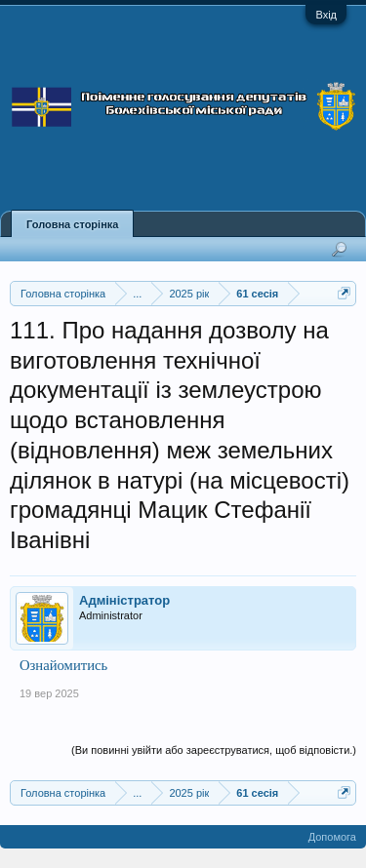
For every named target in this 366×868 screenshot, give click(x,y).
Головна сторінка (72, 224)
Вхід (326, 15)
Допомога (332, 837)
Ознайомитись (63, 665)
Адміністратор (124, 600)
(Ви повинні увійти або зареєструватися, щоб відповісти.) (214, 750)
